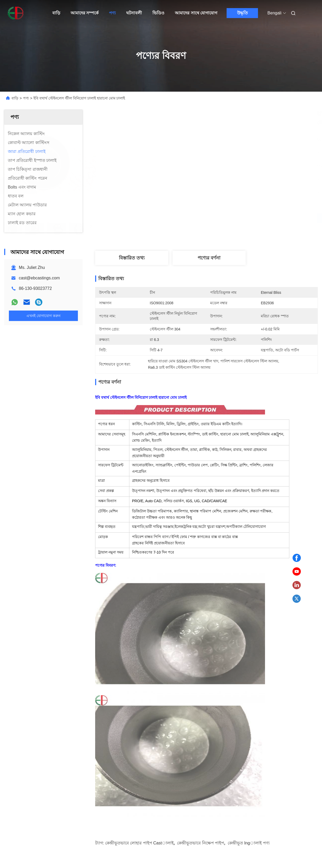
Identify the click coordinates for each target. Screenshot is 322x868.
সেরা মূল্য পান (234, 218)
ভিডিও (158, 13)
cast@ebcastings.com (39, 278)
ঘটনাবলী (134, 13)
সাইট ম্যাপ (27, 844)
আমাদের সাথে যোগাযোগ (196, 13)
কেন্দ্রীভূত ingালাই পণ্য (249, 588)
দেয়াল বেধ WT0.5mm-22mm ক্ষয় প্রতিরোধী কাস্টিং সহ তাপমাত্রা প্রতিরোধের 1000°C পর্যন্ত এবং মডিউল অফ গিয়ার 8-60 (40, 727)
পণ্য (112, 13)
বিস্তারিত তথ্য (132, 258)
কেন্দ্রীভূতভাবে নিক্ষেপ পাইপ (200, 588)
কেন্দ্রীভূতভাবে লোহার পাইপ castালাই (139, 588)
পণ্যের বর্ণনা (209, 258)
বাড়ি (56, 13)
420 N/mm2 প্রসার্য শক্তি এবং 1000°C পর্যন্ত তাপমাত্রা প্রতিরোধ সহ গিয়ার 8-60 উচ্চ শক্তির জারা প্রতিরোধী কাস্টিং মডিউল (281, 727)
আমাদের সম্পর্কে (85, 13)
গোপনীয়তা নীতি (51, 844)
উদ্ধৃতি (242, 13)
